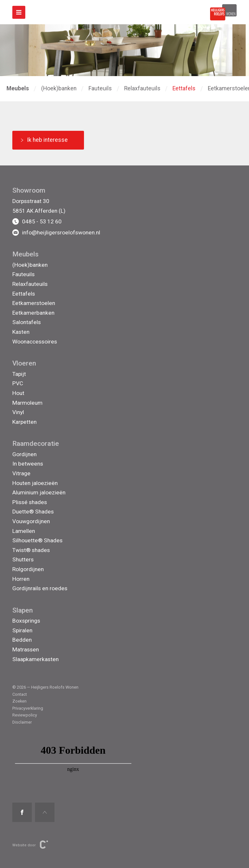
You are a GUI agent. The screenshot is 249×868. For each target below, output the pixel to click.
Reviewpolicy (25, 715)
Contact (20, 694)
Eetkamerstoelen (34, 303)
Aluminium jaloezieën (39, 492)
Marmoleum (27, 403)
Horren (21, 579)
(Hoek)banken (59, 88)
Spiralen (22, 630)
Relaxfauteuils (142, 88)
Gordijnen (24, 454)
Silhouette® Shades (37, 540)
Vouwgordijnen (31, 521)
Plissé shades (30, 502)
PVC (18, 383)
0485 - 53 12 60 (37, 221)
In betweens (28, 464)
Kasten (21, 332)
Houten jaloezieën (35, 483)
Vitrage (21, 473)
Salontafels (27, 322)
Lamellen (24, 531)
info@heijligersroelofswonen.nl (56, 232)
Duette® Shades (33, 512)
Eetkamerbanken (33, 313)
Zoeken (19, 701)
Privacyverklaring (28, 708)
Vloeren (24, 363)
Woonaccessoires (35, 342)
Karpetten (24, 422)
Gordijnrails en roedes (40, 588)
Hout (18, 393)
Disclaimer (22, 722)
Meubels (25, 254)
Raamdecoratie (36, 444)
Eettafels (184, 88)
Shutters (23, 559)
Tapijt (19, 374)
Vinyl (18, 412)
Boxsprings (26, 621)
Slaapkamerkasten (36, 659)
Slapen (23, 610)
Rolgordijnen (28, 569)
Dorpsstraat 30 (31, 201)
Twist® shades (31, 550)
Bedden (22, 640)
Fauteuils (100, 88)
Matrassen (26, 649)
